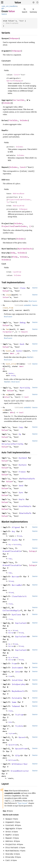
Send (21, 486)
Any (13, 531)
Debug (23, 323)
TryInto (19, 726)
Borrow (15, 577)
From (14, 664)
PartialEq (25, 388)
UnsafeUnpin (25, 506)
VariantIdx (19, 100)
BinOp (15, 257)
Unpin (22, 499)
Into (17, 672)
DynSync (23, 465)
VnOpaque (14, 38)
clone (8, 295)
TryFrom (19, 715)
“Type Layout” (22, 803)
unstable (27, 305)
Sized (13, 376)
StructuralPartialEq (12, 444)
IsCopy (32, 551)
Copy (21, 427)
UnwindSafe (26, 513)
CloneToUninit (19, 596)
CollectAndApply (11, 610)
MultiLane (12, 760)
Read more (33, 301)
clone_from (8, 308)
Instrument (17, 668)
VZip (17, 755)
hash (8, 351)
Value (18, 3)
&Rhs (12, 412)
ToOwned (16, 706)
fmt (7, 329)
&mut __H (14, 353)
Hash (22, 344)
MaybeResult (18, 691)
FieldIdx (13, 120)
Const (16, 75)
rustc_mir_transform (9, 6)
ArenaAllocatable (12, 551)
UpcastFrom (13, 745)
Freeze (22, 472)
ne (4, 410)
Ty (8, 202)
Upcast (22, 737)
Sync (21, 492)
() (30, 226)
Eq (20, 434)
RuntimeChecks (25, 249)
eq (7, 394)
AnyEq (15, 540)
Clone (23, 288)
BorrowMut (17, 585)
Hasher (19, 351)
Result (25, 332)
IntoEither (17, 680)
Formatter (7, 332)
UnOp (13, 253)
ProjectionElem (15, 200)
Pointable (17, 698)
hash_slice (11, 364)
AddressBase (19, 193)
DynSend (23, 458)
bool (27, 397)
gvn (3, 8)
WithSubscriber (20, 764)
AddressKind (19, 206)
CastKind (17, 272)
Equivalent (21, 623)
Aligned (16, 527)
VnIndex (7, 103)
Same (14, 702)
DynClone (16, 615)
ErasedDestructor (20, 771)
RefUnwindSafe (27, 479)
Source (4, 14)
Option (10, 81)
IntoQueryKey (19, 684)
